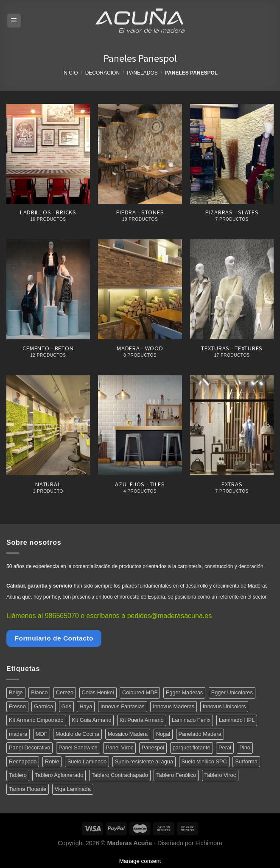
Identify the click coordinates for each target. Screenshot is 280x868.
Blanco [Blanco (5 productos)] (39, 692)
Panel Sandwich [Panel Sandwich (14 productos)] (78, 747)
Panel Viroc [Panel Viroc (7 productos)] (119, 747)
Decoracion (102, 73)
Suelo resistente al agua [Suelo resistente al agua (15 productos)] (144, 761)
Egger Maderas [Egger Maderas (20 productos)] (185, 692)
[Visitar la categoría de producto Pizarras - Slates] (232, 168)
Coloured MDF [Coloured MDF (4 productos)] (140, 692)
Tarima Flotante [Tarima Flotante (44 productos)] (28, 789)
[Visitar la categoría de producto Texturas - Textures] (232, 303)
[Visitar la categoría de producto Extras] (232, 439)
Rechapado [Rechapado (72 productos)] (23, 761)
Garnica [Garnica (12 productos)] (43, 706)
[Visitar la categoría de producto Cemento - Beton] (48, 303)
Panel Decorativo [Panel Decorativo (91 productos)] (29, 747)
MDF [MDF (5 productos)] (42, 734)
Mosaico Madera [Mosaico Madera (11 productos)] (128, 734)
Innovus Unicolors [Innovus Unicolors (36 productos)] (224, 706)
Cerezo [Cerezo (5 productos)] (65, 692)
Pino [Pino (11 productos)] (245, 747)
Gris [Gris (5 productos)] (66, 706)
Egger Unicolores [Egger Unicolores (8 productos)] (232, 692)
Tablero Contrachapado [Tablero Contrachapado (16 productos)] (120, 775)
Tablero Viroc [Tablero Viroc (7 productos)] (220, 775)
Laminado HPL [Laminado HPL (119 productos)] (237, 720)
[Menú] (14, 21)
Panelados (142, 73)
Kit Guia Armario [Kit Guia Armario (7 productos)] (91, 720)
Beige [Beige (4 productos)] (16, 692)
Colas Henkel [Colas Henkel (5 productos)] (98, 692)
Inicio (70, 73)
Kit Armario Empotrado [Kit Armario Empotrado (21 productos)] (36, 720)
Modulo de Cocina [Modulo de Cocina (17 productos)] (77, 734)
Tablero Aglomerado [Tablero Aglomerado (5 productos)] (59, 775)
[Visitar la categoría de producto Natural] (48, 439)
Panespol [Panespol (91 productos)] (153, 747)
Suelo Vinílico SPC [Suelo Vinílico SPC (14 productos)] (204, 761)
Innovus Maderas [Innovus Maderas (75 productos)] (174, 706)
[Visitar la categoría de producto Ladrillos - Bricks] (48, 168)
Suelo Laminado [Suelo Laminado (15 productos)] (87, 761)
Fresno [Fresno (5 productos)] (17, 706)
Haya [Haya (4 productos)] (86, 706)
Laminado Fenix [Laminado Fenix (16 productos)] (191, 720)
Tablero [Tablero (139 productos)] (18, 775)
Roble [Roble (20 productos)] (52, 761)
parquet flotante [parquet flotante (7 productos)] (192, 747)
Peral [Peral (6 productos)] (225, 747)
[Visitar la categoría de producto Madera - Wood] (140, 303)
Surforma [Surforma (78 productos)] (246, 761)
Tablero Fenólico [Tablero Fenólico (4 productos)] (176, 775)
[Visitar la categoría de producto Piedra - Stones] (140, 168)
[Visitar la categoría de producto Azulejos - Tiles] (140, 439)
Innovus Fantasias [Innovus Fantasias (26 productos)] (123, 706)
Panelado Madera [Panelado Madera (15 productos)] (200, 734)
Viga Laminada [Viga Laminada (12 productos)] (73, 789)
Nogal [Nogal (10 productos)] (163, 734)
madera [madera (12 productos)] (18, 734)
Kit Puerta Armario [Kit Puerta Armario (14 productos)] (142, 720)
